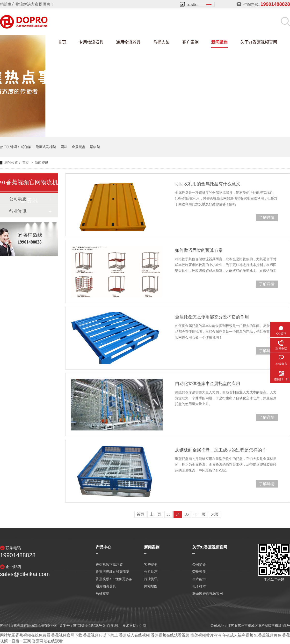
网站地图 (151, 586)
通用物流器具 (128, 42)
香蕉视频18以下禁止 (101, 635)
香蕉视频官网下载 (67, 635)
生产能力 (199, 579)
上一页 (155, 514)
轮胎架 (26, 147)
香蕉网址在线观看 (47, 641)
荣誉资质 (199, 572)
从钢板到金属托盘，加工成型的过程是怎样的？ (221, 450)
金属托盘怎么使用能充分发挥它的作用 (212, 317)
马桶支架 (161, 42)
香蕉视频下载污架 (109, 565)
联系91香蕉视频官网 (208, 594)
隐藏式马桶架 (46, 147)
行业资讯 (18, 211)
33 (168, 514)
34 (178, 514)
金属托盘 (79, 147)
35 (187, 514)
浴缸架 (95, 147)
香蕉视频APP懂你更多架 (114, 579)
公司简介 (199, 565)
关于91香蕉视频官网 (259, 42)
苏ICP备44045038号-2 (89, 626)
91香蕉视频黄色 (268, 635)
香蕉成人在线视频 (134, 635)
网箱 (64, 147)
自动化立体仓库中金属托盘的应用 (208, 384)
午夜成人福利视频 (238, 635)
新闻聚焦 (219, 42)
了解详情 (267, 218)
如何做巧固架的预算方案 (199, 250)
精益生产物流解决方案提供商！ (27, 4)
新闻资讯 (42, 163)
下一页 (200, 514)
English (193, 4)
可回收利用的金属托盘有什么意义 (208, 184)
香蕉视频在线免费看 (33, 635)
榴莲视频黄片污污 (206, 635)
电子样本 (199, 586)
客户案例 (190, 42)
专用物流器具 (91, 42)
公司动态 (151, 572)
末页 (215, 514)
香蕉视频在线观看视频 (170, 635)
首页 (62, 42)
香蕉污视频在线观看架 (113, 572)
